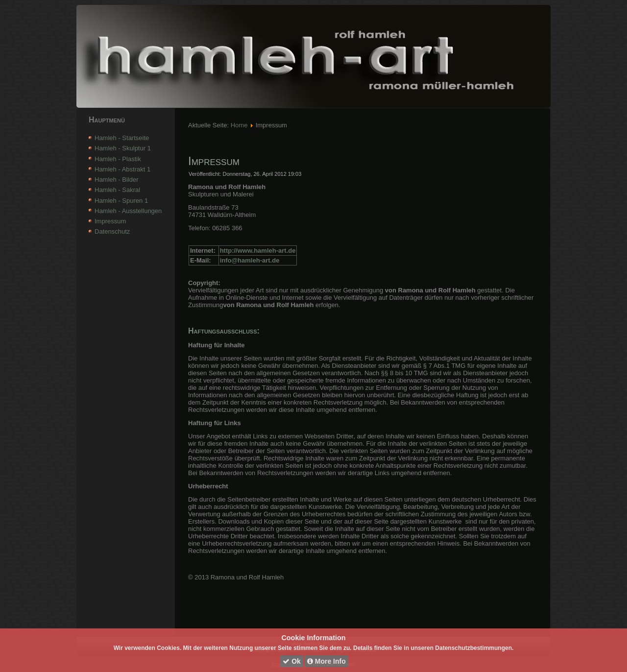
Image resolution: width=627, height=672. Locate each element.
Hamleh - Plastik (118, 159)
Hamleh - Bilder (117, 180)
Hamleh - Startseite (122, 138)
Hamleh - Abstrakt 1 (122, 169)
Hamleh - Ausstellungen (128, 211)
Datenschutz (112, 231)
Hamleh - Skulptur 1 (123, 148)
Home (239, 125)
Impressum (110, 221)
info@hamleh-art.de (250, 260)
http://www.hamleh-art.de (258, 251)
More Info (326, 661)
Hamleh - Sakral (117, 190)
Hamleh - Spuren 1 (121, 201)
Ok (292, 661)
